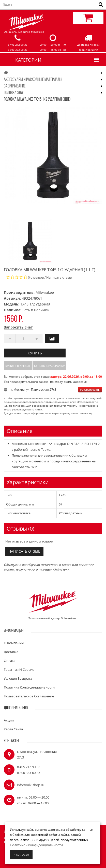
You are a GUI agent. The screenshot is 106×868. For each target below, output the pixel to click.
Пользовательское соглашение (29, 696)
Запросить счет (18, 327)
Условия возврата (18, 678)
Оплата (10, 661)
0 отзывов (36, 277)
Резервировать (90, 390)
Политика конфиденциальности (29, 687)
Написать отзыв (59, 277)
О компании (14, 643)
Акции (9, 720)
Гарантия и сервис (19, 670)
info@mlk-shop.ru (31, 785)
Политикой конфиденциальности (36, 845)
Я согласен (21, 855)
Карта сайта (13, 729)
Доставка (11, 652)
